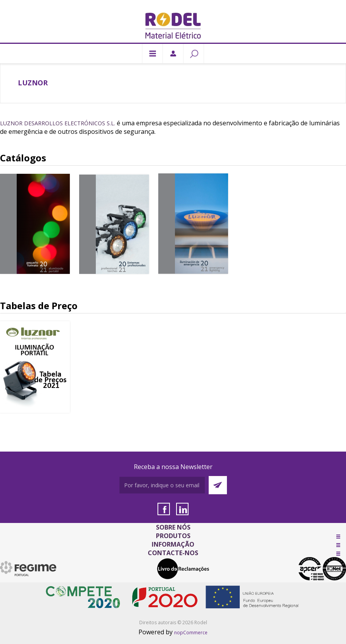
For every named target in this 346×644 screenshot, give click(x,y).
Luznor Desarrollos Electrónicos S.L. (58, 123)
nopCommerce (191, 633)
